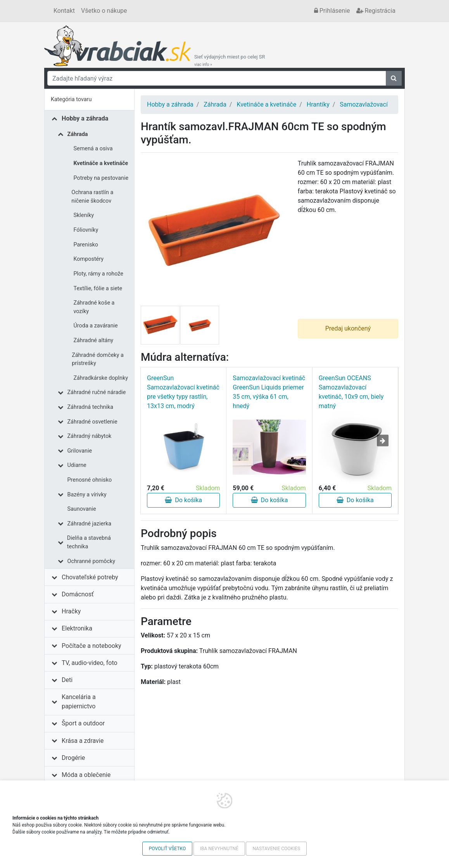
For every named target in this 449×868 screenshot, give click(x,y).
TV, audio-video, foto (89, 663)
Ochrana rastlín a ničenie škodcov (92, 197)
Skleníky (84, 215)
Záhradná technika (91, 407)
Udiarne (77, 465)
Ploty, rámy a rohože (98, 274)
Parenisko (86, 245)
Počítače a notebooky (91, 646)
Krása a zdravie (83, 741)
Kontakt (64, 11)
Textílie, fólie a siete (98, 288)
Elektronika (77, 628)
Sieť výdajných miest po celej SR (230, 60)
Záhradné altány (94, 340)
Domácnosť (78, 594)
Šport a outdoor (83, 723)
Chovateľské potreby (90, 577)
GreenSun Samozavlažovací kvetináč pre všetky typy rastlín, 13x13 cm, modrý (183, 392)
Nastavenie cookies (276, 849)
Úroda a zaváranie (96, 326)
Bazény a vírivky (87, 495)
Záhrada (78, 134)
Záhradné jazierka (90, 524)
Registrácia (376, 11)
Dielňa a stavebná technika (89, 542)
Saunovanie (82, 509)
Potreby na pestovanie (101, 178)
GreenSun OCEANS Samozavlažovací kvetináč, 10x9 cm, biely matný (351, 392)
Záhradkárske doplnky (101, 378)
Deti (67, 680)
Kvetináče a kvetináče (101, 163)
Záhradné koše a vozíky (94, 307)
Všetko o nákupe (104, 11)
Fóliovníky (86, 230)
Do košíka (183, 500)
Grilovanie (80, 451)
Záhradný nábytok (90, 436)
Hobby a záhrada (85, 118)
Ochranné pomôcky (92, 561)
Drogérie (73, 758)
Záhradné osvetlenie (92, 422)
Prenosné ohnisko (90, 480)
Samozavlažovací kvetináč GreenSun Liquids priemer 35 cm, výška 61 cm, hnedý (269, 392)
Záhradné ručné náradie (97, 392)
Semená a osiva (93, 149)
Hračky (71, 611)
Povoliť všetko (167, 849)
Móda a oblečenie (86, 775)
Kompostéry (89, 259)
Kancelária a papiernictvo (79, 702)
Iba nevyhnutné (219, 849)
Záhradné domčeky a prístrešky (98, 359)
